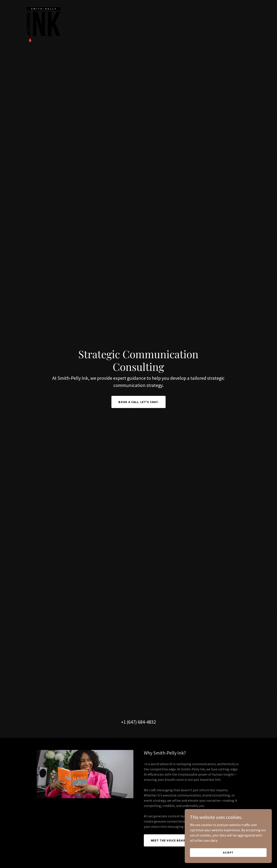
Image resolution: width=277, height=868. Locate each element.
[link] (43, 5)
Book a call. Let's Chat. (139, 402)
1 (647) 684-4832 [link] (140, 722)
